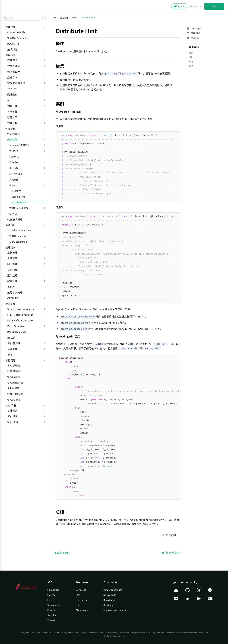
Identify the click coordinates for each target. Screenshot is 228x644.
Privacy (51, 610)
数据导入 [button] (12, 77)
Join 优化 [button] (14, 157)
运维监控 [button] (12, 275)
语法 (191, 57)
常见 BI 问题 (13, 388)
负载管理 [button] (12, 258)
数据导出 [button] (12, 89)
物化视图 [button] (14, 151)
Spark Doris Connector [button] (21, 309)
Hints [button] (12, 185)
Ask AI (180, 6)
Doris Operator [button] (16, 326)
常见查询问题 (14, 377)
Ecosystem (81, 600)
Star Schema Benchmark (20, 230)
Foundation (53, 590)
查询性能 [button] (12, 139)
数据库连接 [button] (14, 66)
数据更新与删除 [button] (16, 83)
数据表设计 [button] (14, 72)
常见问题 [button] (10, 360)
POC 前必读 (13, 44)
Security (52, 615)
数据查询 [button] (12, 94)
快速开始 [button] (10, 27)
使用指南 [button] (10, 55)
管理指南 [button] (10, 247)
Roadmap (108, 605)
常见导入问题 (14, 400)
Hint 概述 (16, 191)
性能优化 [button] (10, 129)
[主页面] (55, 18)
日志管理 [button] (12, 270)
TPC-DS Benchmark (17, 242)
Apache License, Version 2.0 (97, 632)
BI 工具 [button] (11, 337)
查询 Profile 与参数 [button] (19, 208)
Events (51, 600)
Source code (110, 595)
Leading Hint (18, 197)
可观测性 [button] (12, 112)
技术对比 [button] (12, 49)
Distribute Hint (19, 202)
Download (81, 590)
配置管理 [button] (12, 281)
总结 (191, 66)
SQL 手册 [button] (11, 405)
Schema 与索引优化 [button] (19, 145)
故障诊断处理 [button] (15, 292)
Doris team (109, 600)
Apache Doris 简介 (17, 32)
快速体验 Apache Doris (19, 38)
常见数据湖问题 (15, 383)
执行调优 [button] (14, 168)
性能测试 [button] (10, 225)
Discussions (82, 610)
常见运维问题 (14, 365)
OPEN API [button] (13, 298)
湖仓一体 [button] (12, 106)
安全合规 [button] (12, 123)
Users (79, 605)
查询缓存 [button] (14, 162)
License (51, 595)
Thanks (51, 620)
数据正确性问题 (15, 394)
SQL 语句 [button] (13, 422)
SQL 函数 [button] (13, 416)
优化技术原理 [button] (15, 219)
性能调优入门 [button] (15, 134)
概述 (191, 53)
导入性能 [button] (12, 214)
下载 (214, 6)
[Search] (21, 18)
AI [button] (8, 100)
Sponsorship (54, 605)
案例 (191, 61)
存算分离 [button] (12, 117)
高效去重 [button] (14, 179)
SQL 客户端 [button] (14, 343)
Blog (78, 595)
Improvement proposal (115, 610)
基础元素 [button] (12, 410)
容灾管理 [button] (12, 264)
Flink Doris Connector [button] (20, 315)
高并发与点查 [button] (16, 174)
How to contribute (113, 590)
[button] (196, 6)
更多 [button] (10, 355)
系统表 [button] (11, 287)
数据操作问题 (14, 371)
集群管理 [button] (12, 252)
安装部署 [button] (12, 60)
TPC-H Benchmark (17, 236)
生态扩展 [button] (10, 304)
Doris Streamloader (17, 332)
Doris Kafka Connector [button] (21, 320)
